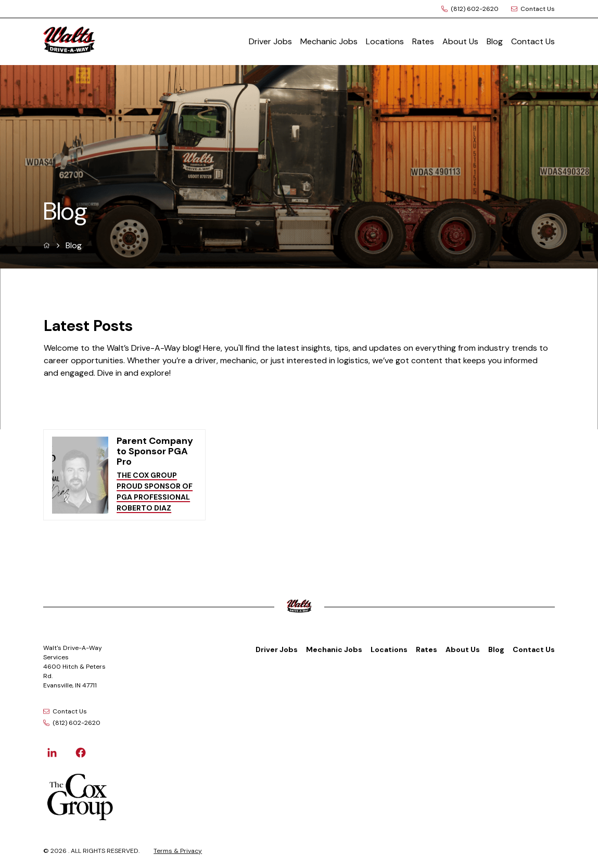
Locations (385, 41)
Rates (423, 41)
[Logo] (110, 42)
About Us (460, 41)
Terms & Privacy (178, 851)
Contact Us (533, 41)
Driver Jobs (270, 41)
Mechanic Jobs (329, 41)
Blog (495, 41)
